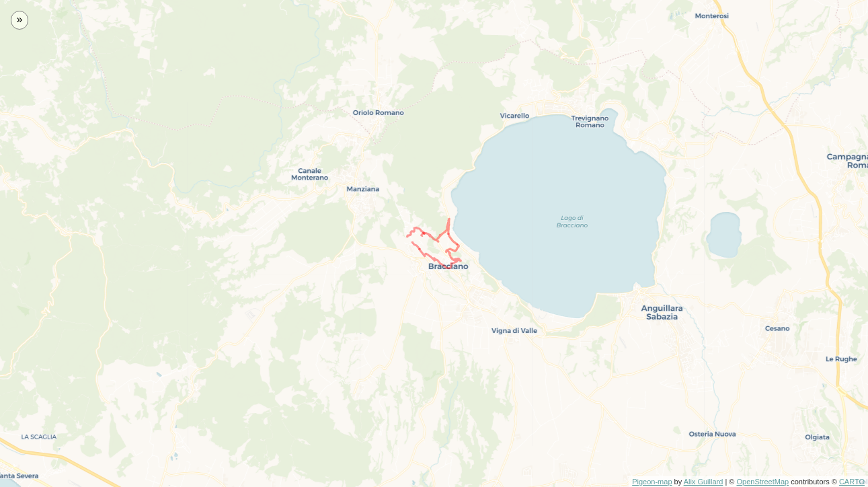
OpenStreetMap (762, 482)
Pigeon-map (652, 482)
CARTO (852, 482)
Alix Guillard (704, 482)
